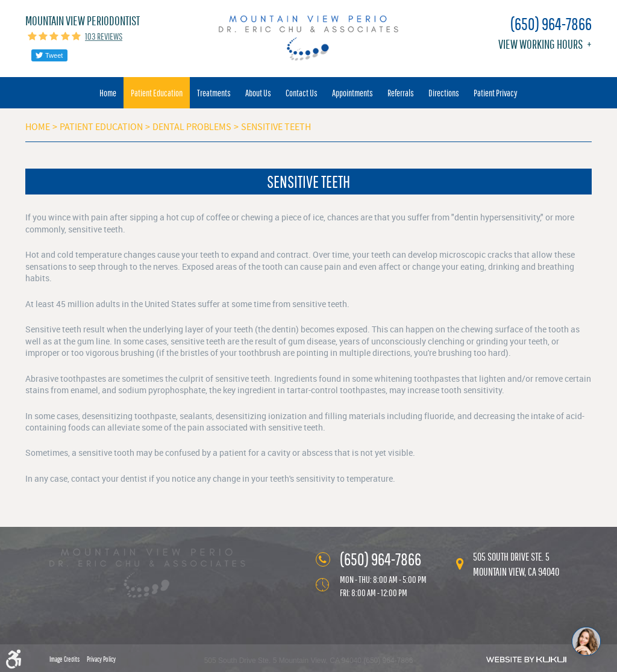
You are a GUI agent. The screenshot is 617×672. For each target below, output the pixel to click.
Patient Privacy (496, 93)
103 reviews (104, 36)
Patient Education (157, 93)
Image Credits (64, 659)
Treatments (214, 93)
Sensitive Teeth (276, 127)
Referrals (401, 93)
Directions (444, 93)
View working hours (540, 44)
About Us (258, 93)
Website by (526, 659)
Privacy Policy (101, 659)
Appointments (352, 93)
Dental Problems (192, 127)
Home (108, 93)
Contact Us (302, 93)
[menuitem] (108, 93)
